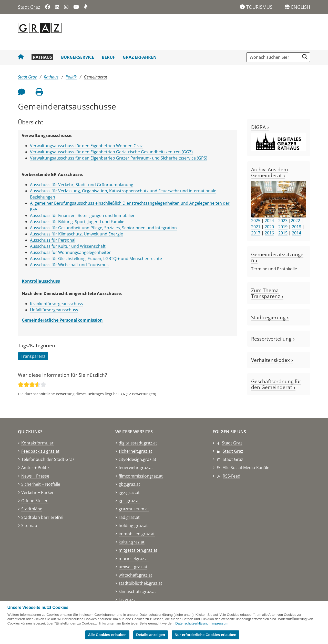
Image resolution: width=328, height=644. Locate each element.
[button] (301, 7)
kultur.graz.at (132, 542)
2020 (269, 227)
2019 (283, 227)
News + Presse (35, 476)
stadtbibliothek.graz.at (140, 583)
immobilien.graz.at (137, 534)
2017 (256, 233)
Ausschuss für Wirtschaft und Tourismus (69, 265)
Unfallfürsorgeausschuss (54, 310)
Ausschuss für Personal (53, 240)
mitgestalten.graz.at (138, 550)
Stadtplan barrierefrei (42, 517)
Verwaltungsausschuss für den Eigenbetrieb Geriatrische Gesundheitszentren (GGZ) (111, 152)
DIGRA (260, 127)
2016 (269, 233)
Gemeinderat (95, 77)
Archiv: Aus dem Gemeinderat (270, 172)
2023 (283, 221)
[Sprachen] (287, 7)
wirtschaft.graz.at (135, 575)
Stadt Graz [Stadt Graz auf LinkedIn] (233, 451)
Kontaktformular (37, 443)
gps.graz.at (129, 501)
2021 (256, 227)
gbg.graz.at (129, 484)
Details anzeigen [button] (151, 635)
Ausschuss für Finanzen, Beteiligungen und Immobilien (83, 215)
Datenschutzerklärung (192, 623)
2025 (256, 221)
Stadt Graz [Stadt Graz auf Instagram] (233, 459)
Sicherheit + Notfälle (41, 484)
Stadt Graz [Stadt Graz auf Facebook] (232, 443)
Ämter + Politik (35, 468)
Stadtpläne (32, 509)
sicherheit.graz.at (135, 451)
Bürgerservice (78, 57)
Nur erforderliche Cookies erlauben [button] (205, 635)
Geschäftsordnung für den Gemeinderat (276, 384)
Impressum (220, 623)
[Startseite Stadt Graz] (21, 57)
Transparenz (33, 356)
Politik (71, 77)
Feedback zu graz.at (40, 451)
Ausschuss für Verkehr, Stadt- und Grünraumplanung (82, 185)
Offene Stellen (35, 501)
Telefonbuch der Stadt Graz (48, 459)
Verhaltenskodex (272, 360)
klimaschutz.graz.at (137, 591)
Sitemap (29, 526)
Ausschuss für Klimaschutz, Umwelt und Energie (76, 234)
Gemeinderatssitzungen (277, 257)
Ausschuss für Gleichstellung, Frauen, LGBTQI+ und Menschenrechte (96, 259)
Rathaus (42, 57)
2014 (296, 233)
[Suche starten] (305, 57)
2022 (295, 221)
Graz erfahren (140, 57)
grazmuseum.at (134, 509)
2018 (296, 227)
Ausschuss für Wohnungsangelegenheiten (71, 252)
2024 (269, 221)
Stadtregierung (270, 317)
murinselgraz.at (134, 559)
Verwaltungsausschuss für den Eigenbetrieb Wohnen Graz (86, 146)
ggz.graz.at (129, 492)
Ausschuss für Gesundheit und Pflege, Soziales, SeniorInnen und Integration (103, 228)
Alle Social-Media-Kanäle (246, 468)
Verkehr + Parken (38, 492)
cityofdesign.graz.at (137, 459)
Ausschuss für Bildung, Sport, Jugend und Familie (77, 222)
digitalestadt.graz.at (138, 443)
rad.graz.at (129, 517)
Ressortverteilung (273, 339)
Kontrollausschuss (41, 281)
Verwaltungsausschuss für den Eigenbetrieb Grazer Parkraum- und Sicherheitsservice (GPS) (119, 158)
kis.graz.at (128, 600)
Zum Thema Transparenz (267, 293)
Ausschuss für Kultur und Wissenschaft (68, 246)
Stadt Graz (29, 7)
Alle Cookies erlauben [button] (107, 635)
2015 (283, 233)
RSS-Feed (232, 476)
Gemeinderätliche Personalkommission (62, 320)
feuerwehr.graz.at (136, 468)
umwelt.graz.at (133, 567)
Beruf (108, 57)
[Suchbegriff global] (274, 57)
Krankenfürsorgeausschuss (57, 304)
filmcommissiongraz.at (141, 476)
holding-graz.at (133, 526)
